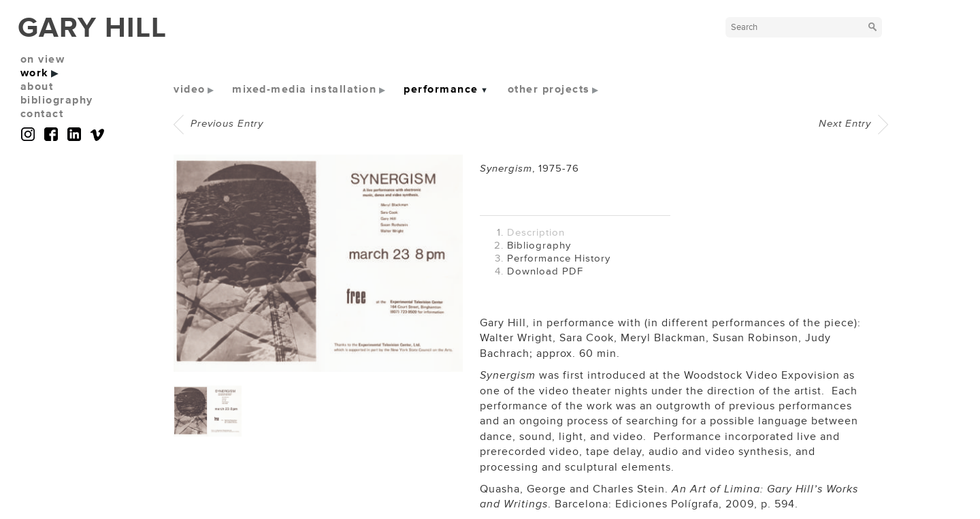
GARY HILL (92, 28)
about (37, 86)
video (190, 89)
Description (536, 233)
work (35, 73)
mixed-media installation (304, 89)
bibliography (57, 100)
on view (43, 59)
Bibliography (539, 246)
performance (441, 89)
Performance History (559, 258)
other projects (549, 89)
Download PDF (545, 271)
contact (42, 114)
